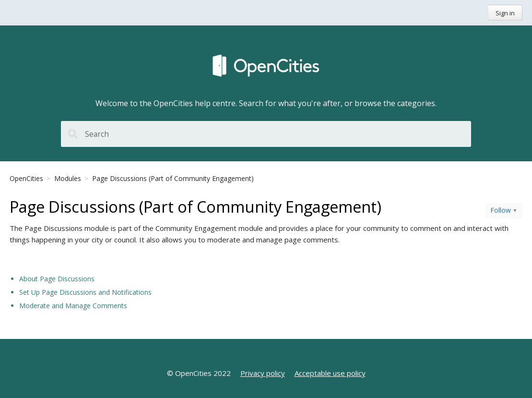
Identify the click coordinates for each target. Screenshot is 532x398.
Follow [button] (501, 210)
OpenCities (26, 178)
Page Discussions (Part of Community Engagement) (173, 178)
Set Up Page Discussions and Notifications (85, 292)
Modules (68, 178)
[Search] (266, 134)
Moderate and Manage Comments (73, 306)
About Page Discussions (57, 279)
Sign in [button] (505, 13)
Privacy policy (263, 373)
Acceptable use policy (330, 373)
